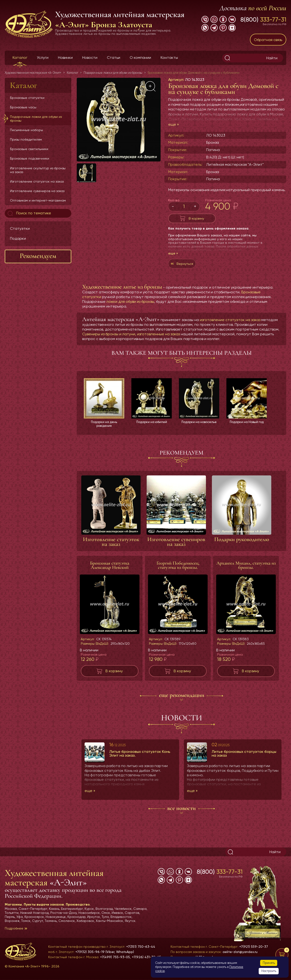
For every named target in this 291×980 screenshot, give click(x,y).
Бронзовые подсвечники (30, 158)
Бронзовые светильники (29, 149)
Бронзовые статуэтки (27, 98)
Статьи (114, 58)
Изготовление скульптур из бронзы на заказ (38, 170)
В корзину (196, 219)
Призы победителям (26, 139)
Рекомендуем (38, 256)
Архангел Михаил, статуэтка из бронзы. (246, 571)
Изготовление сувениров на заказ (37, 191)
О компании (140, 58)
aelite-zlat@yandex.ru (240, 952)
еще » (174, 124)
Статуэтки (20, 228)
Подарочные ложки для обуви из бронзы (36, 119)
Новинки (65, 58)
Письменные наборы (26, 130)
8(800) (263, 19)
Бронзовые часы (23, 107)
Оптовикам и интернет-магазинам (38, 200)
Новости (90, 58)
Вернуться (187, 267)
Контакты (169, 58)
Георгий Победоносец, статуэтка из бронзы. (178, 571)
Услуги (43, 58)
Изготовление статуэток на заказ (37, 181)
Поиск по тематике (29, 213)
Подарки (18, 238)
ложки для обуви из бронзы (130, 306)
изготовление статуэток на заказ (230, 324)
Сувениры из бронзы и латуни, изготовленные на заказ (131, 339)
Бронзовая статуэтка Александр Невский (110, 571)
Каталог (20, 58)
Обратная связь (268, 40)
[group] (119, 120)
